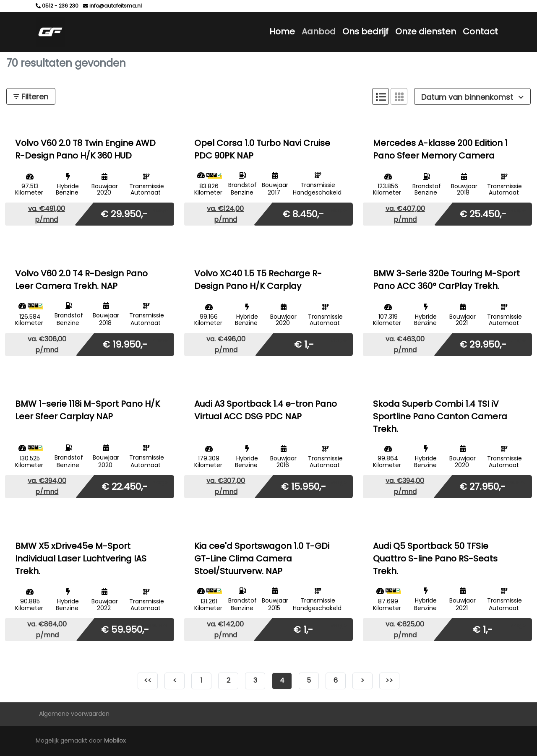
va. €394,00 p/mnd (47, 486)
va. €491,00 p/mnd (47, 214)
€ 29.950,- (124, 214)
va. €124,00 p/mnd (225, 214)
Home (282, 31)
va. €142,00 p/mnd (225, 630)
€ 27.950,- (482, 486)
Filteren (31, 97)
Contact (480, 31)
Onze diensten (426, 31)
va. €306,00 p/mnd (47, 344)
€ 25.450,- (483, 214)
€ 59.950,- (125, 629)
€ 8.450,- (303, 214)
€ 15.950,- (304, 486)
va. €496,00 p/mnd (226, 344)
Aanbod (319, 31)
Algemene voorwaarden (74, 714)
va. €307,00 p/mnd (226, 486)
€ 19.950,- (125, 344)
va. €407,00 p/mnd (405, 214)
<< (148, 680)
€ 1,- (304, 344)
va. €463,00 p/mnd (405, 344)
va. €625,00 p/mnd (405, 630)
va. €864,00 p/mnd (47, 630)
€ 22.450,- (125, 486)
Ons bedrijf (365, 31)
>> (389, 680)
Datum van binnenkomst (472, 97)
